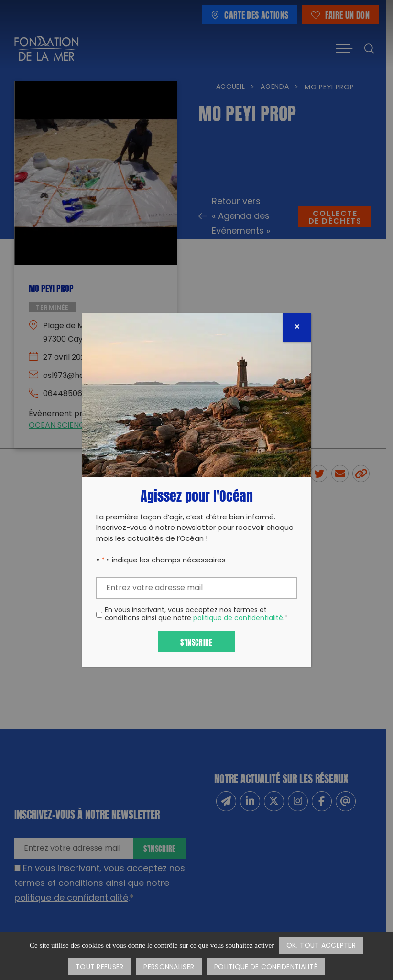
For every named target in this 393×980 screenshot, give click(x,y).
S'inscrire (196, 641)
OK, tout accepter (321, 946)
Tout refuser (99, 967)
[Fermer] (297, 328)
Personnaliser (169, 967)
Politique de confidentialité (266, 967)
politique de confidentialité (238, 619)
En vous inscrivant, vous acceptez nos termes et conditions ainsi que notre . (196, 615)
